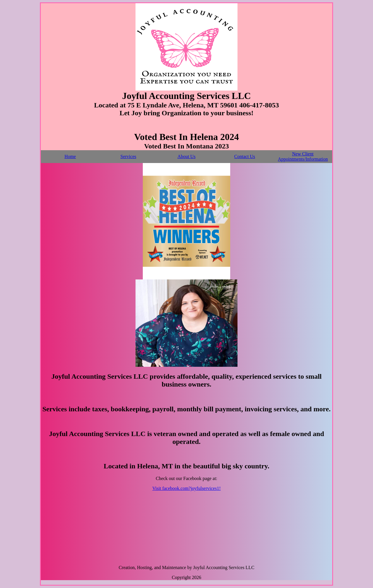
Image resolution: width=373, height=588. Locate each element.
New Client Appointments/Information (303, 156)
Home (70, 156)
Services (128, 156)
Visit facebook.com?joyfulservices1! (187, 488)
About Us (186, 156)
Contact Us (245, 156)
